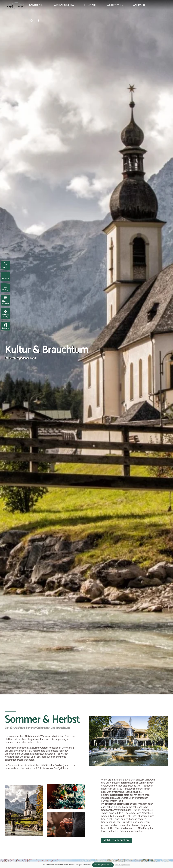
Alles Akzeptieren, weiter (103, 865)
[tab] (93, 762)
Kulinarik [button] (91, 5)
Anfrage (139, 5)
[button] (66, 796)
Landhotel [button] (37, 5)
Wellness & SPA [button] (64, 5)
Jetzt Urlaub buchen (117, 840)
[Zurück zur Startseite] (16, 5)
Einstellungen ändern (123, 865)
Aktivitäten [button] (115, 5)
